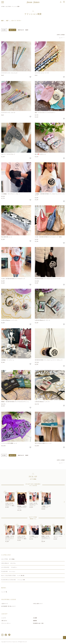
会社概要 (35, 618)
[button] (64, 38)
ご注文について (5, 603)
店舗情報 (35, 621)
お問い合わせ (4, 621)
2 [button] (62, 37)
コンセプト (4, 618)
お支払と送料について (38, 603)
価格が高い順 (21, 30)
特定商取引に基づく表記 (38, 623)
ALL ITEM (8, 6)
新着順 (27, 30)
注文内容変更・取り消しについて (8, 606)
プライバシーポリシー (6, 623)
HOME (3, 6)
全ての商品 (8, 559)
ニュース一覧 (4, 592)
